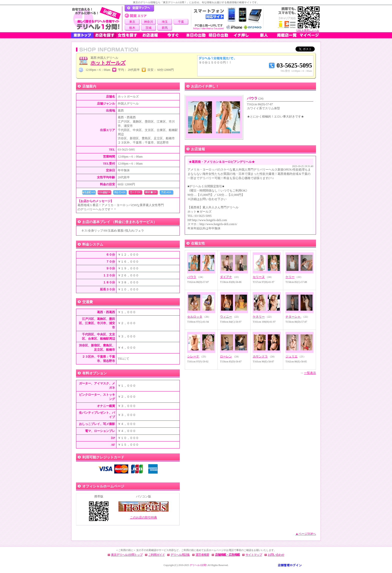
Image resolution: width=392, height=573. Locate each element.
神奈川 (148, 22)
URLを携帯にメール (308, 30)
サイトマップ (254, 555)
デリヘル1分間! (198, 565)
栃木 (132, 28)
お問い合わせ (276, 555)
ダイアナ (226, 277)
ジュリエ (291, 356)
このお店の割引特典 (143, 517)
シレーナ (193, 356)
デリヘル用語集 (180, 555)
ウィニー (226, 317)
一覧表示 (310, 373)
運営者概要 (202, 555)
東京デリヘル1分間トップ (127, 555)
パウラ (255, 98)
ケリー (290, 277)
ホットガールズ (108, 63)
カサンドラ (260, 356)
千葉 (181, 22)
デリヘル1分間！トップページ (139, 8)
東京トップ (82, 35)
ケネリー (259, 317)
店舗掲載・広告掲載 (227, 555)
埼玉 (165, 22)
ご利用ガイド (156, 555)
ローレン (226, 356)
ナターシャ (293, 317)
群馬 (165, 28)
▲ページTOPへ (306, 534)
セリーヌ (259, 277)
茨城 (148, 28)
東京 (132, 22)
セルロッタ (195, 317)
